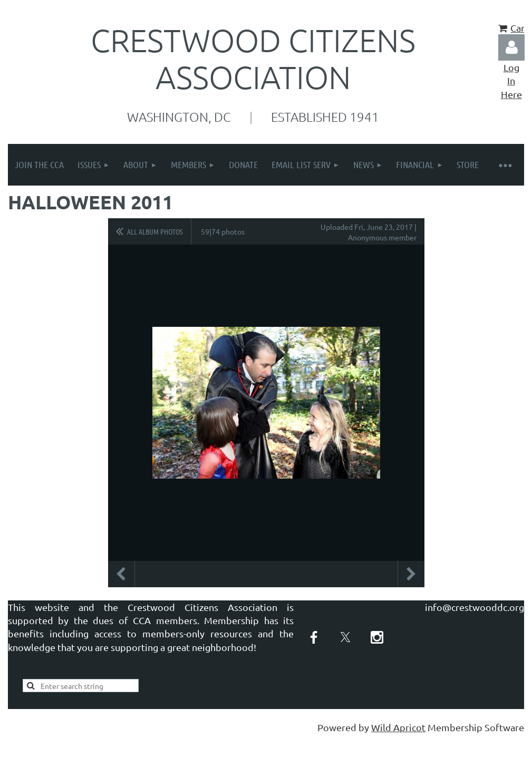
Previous (121, 574)
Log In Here (511, 80)
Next (411, 574)
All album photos (155, 231)
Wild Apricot (398, 727)
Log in (511, 47)
